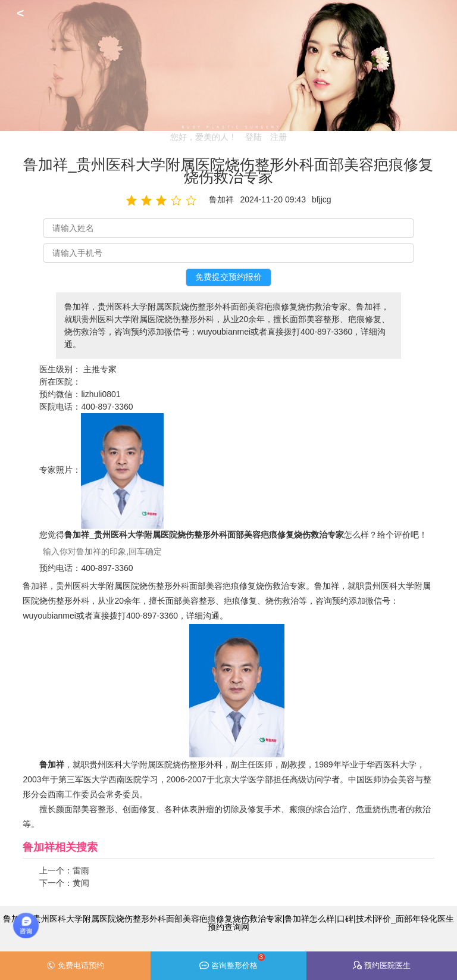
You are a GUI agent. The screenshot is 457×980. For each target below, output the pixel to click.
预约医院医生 (382, 965)
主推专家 (100, 369)
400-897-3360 (107, 407)
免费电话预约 (75, 966)
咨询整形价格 (232, 962)
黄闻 (81, 883)
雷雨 (81, 870)
